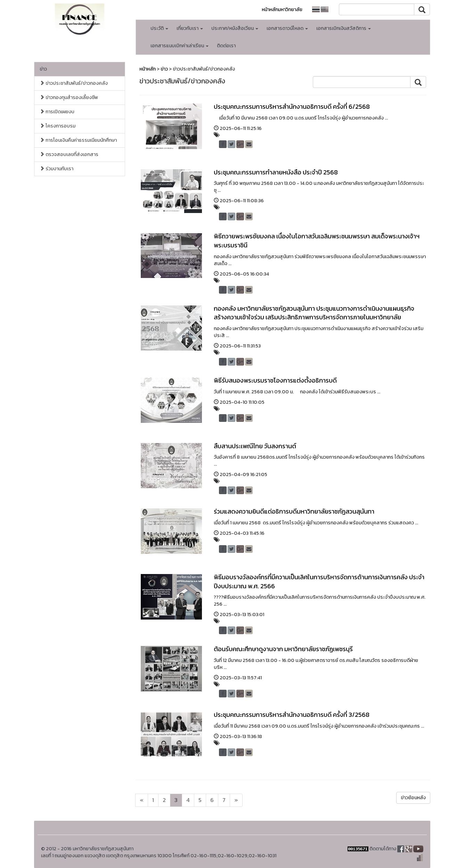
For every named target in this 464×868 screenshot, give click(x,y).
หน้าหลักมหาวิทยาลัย (282, 10)
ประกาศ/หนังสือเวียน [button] (235, 28)
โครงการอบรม (58, 126)
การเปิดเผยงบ (57, 112)
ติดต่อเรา (226, 46)
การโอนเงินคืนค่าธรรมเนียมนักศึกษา (78, 140)
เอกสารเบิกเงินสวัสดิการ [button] (344, 28)
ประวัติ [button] (159, 28)
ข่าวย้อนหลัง (413, 798)
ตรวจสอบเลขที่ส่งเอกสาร (69, 154)
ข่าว (43, 69)
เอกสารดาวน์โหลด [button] (287, 28)
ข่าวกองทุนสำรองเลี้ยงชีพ (69, 97)
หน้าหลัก (148, 69)
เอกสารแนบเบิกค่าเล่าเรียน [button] (180, 46)
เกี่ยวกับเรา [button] (190, 28)
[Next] (142, 800)
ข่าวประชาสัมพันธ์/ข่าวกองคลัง (74, 83)
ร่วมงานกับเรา (56, 169)
